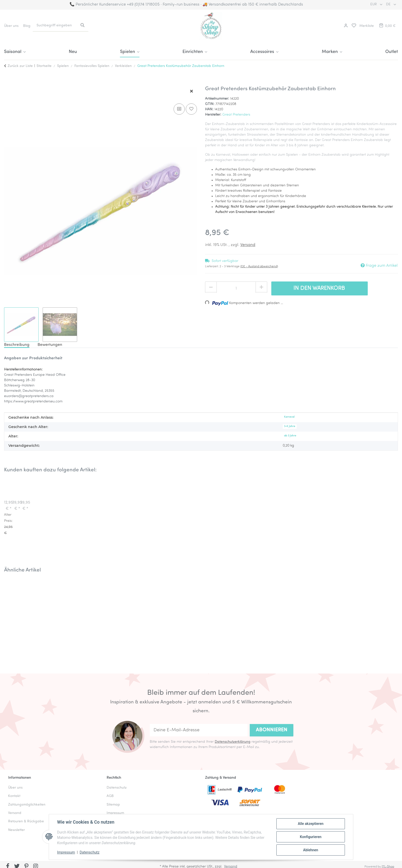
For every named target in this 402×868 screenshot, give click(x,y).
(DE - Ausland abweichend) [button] (259, 267)
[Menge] (236, 289)
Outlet (392, 52)
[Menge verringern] (211, 287)
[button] (345, 26)
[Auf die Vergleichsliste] (179, 109)
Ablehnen (311, 850)
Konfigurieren (311, 837)
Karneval (289, 417)
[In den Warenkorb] (8, 83)
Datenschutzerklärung (233, 742)
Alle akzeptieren (311, 824)
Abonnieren (272, 730)
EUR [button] (374, 4)
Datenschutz (90, 852)
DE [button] (389, 4)
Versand (248, 245)
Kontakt (14, 796)
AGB (110, 796)
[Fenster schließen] (191, 92)
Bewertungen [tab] (50, 345)
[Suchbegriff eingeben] (55, 25)
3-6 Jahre (290, 426)
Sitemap (113, 805)
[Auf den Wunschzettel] (191, 109)
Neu (73, 52)
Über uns (11, 26)
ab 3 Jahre (290, 436)
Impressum (66, 852)
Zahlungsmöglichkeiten (27, 805)
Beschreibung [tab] (17, 345)
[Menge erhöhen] (261, 287)
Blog (27, 26)
